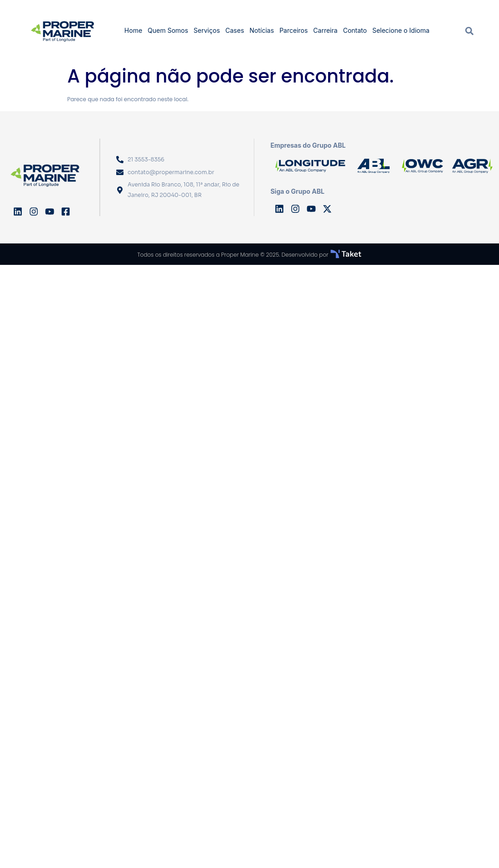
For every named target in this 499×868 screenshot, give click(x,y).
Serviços (207, 30)
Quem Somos (168, 30)
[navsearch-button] (469, 31)
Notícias (262, 30)
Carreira (325, 30)
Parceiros (293, 30)
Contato (355, 30)
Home (133, 30)
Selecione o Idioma (401, 30)
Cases (235, 30)
